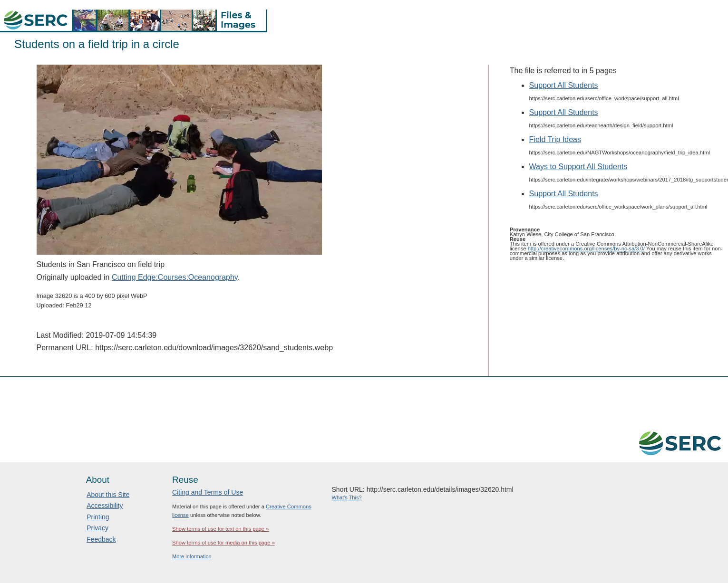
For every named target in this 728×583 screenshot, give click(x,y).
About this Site (108, 495)
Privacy (97, 528)
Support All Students (564, 85)
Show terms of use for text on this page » (220, 529)
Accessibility (105, 506)
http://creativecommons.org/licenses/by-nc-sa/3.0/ (586, 248)
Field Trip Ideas (555, 139)
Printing (98, 517)
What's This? (347, 497)
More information (192, 556)
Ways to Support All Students (578, 167)
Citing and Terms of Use (208, 492)
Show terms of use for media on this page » (223, 543)
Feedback (101, 539)
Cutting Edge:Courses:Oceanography (175, 277)
